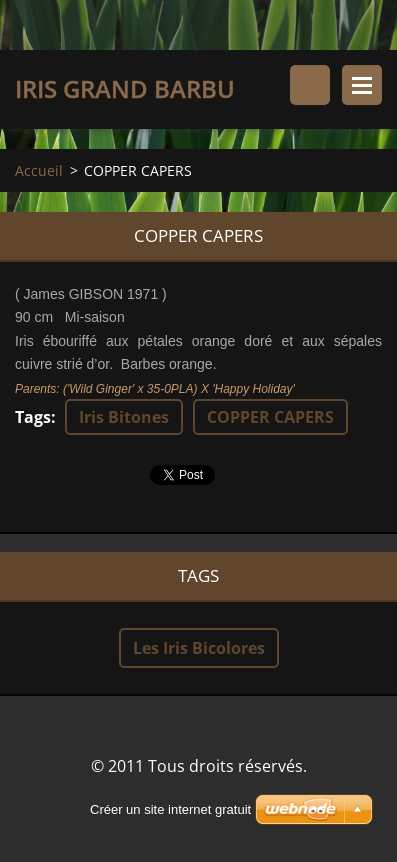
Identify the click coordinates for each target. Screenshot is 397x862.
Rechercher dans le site (310, 85)
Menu (362, 85)
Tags (33, 417)
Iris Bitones (124, 417)
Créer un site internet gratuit (170, 809)
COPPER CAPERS (270, 417)
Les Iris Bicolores (199, 648)
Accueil (39, 170)
